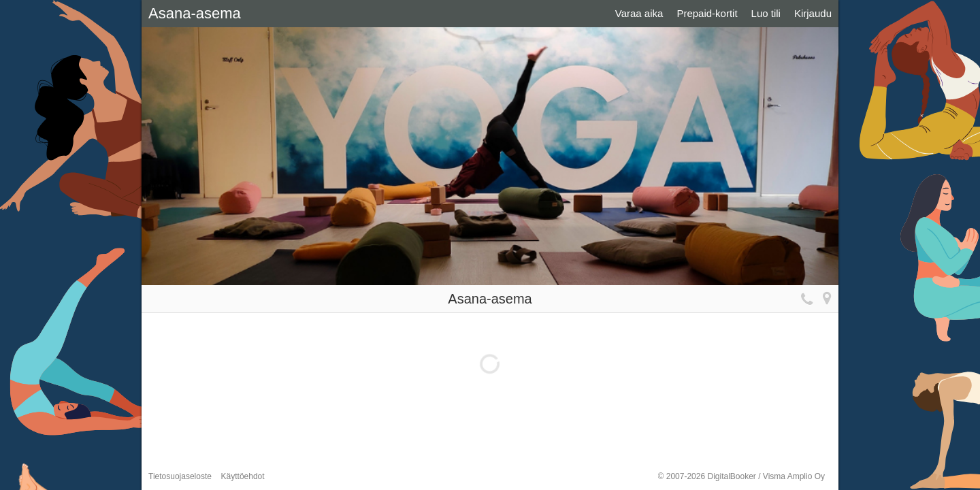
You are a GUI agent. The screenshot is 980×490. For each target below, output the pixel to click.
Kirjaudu (813, 13)
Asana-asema (195, 13)
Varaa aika (639, 13)
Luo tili (766, 13)
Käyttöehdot (243, 476)
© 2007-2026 (741, 476)
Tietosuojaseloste (180, 476)
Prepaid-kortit (707, 13)
